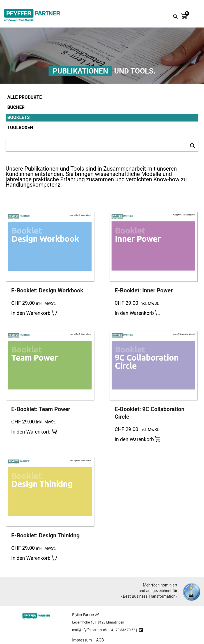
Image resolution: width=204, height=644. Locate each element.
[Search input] (97, 146)
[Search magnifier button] (175, 17)
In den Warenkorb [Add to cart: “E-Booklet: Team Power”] (31, 432)
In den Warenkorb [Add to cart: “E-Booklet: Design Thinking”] (31, 558)
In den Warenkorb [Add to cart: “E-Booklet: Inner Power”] (134, 313)
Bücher (16, 107)
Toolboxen (20, 128)
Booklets (19, 117)
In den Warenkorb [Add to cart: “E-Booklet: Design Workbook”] (31, 313)
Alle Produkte (25, 97)
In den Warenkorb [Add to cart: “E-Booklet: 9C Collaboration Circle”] (134, 439)
